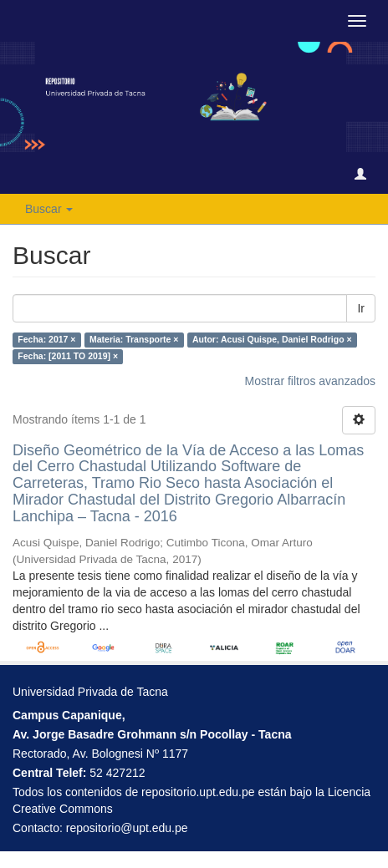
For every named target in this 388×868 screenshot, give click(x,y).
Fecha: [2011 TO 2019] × (68, 357)
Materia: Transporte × (134, 340)
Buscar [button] (49, 209)
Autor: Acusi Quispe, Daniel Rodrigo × (272, 340)
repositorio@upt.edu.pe (127, 828)
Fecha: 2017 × (46, 340)
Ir (361, 308)
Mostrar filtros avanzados (310, 381)
